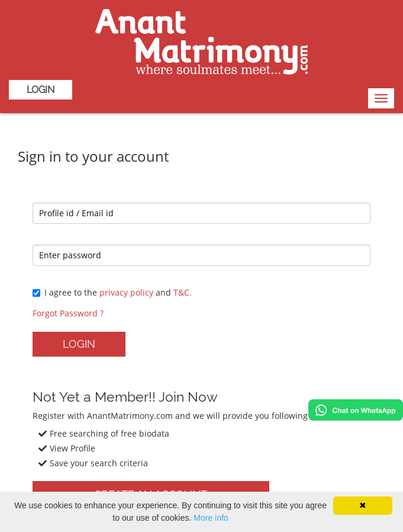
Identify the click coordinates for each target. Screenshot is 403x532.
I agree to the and (112, 292)
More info (211, 518)
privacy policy (126, 292)
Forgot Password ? (68, 313)
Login (41, 90)
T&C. (183, 292)
